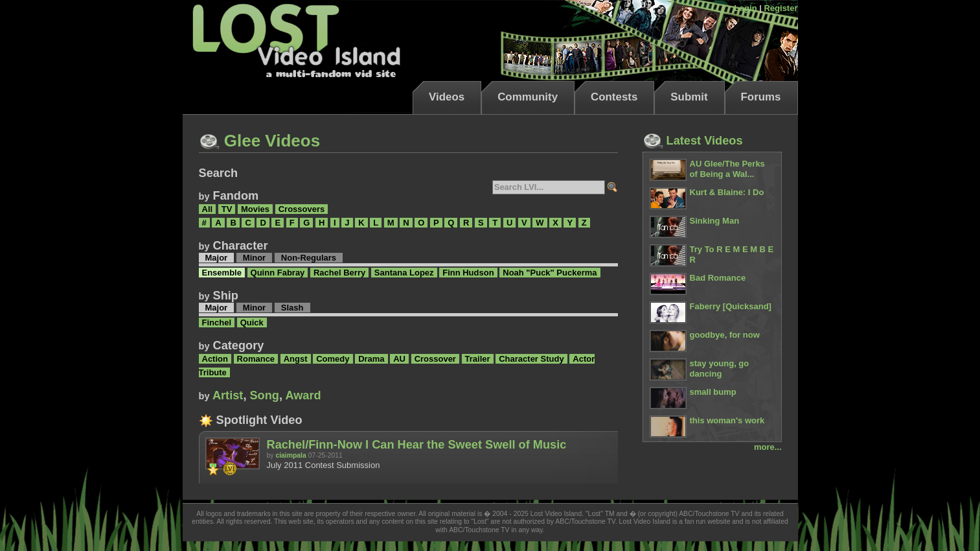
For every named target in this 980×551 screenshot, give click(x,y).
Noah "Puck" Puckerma (550, 273)
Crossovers (302, 209)
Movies (255, 209)
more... (768, 447)
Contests (614, 97)
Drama (371, 359)
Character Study (531, 359)
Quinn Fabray (278, 273)
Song (264, 395)
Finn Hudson (468, 273)
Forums (761, 97)
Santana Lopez (404, 273)
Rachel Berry (339, 273)
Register (781, 8)
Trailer (478, 359)
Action (215, 359)
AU (399, 359)
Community (528, 97)
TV (227, 209)
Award (303, 395)
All (208, 209)
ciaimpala (291, 455)
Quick (252, 322)
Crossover (435, 359)
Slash (292, 308)
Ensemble (222, 273)
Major (217, 258)
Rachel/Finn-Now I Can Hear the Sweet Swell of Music (417, 445)
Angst (296, 359)
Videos (447, 97)
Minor (254, 258)
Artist (228, 395)
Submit (689, 97)
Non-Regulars (309, 258)
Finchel (217, 322)
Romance (256, 359)
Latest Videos (693, 141)
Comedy (333, 359)
